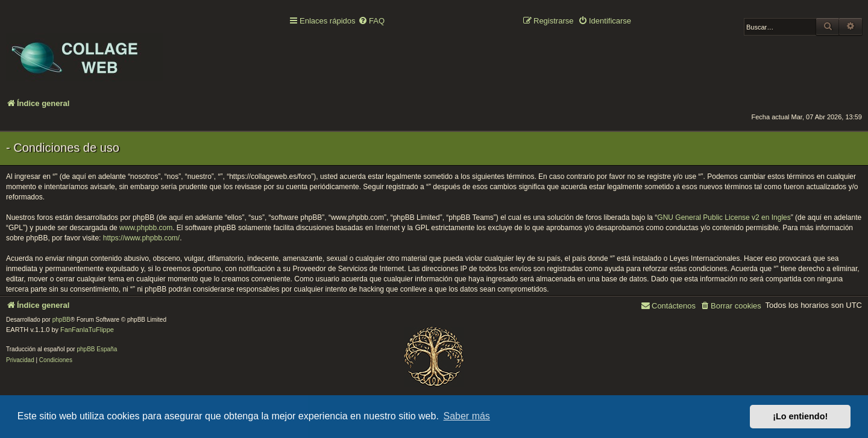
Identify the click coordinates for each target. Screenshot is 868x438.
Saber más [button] (467, 416)
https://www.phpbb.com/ (141, 238)
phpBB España (97, 349)
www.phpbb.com (146, 228)
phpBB (61, 320)
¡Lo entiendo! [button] (800, 416)
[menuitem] (371, 21)
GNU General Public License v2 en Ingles (724, 217)
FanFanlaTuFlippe (87, 330)
